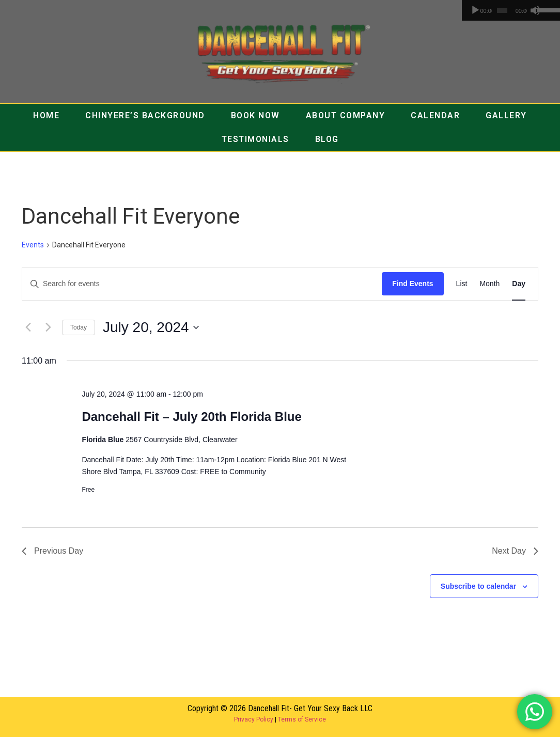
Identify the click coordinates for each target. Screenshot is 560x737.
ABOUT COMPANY (346, 115)
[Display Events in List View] (462, 284)
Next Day (515, 551)
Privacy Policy (254, 719)
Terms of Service (302, 719)
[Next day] (48, 327)
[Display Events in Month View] (489, 284)
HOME (46, 115)
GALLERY (506, 115)
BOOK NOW (255, 115)
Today (79, 327)
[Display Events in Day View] (519, 284)
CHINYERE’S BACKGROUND (145, 115)
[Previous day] (28, 327)
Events (33, 245)
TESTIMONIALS (255, 139)
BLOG (327, 139)
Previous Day (52, 551)
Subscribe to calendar (478, 586)
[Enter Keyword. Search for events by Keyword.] (202, 284)
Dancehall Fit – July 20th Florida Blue (191, 417)
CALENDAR (435, 115)
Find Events (413, 284)
